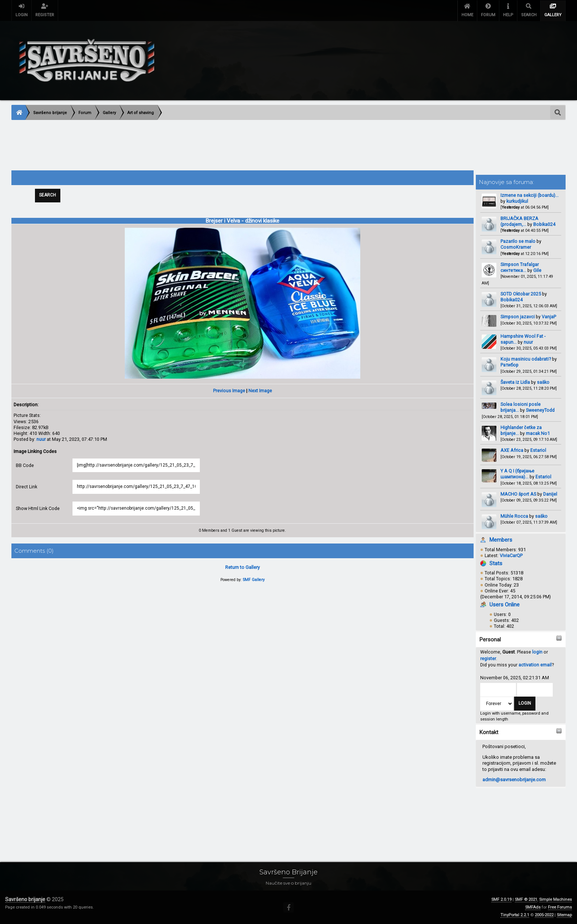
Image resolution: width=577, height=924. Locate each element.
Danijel (550, 494)
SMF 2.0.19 (501, 900)
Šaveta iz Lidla (516, 382)
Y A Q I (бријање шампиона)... (517, 474)
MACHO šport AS (518, 494)
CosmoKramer (516, 247)
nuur (528, 342)
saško (543, 382)
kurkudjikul (517, 201)
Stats (496, 563)
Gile (537, 270)
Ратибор (509, 365)
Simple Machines (555, 900)
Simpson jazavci (518, 317)
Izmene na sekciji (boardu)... (530, 195)
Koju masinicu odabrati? (526, 359)
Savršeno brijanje (25, 899)
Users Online (505, 605)
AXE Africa (512, 450)
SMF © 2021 (526, 900)
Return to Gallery (243, 568)
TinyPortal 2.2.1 (515, 915)
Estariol (538, 450)
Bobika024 (544, 224)
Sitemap (564, 915)
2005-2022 (544, 915)
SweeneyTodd (540, 410)
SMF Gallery (254, 580)
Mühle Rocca (514, 516)
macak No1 (538, 433)
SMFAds (533, 907)
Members (501, 540)
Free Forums (560, 907)
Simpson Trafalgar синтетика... (520, 267)
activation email (535, 665)
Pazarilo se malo (518, 241)
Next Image (260, 391)
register (488, 659)
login (537, 652)
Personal (490, 640)
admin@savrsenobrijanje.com (514, 780)
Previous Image (229, 391)
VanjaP (549, 317)
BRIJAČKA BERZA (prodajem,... (519, 221)
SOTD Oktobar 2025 (521, 294)
